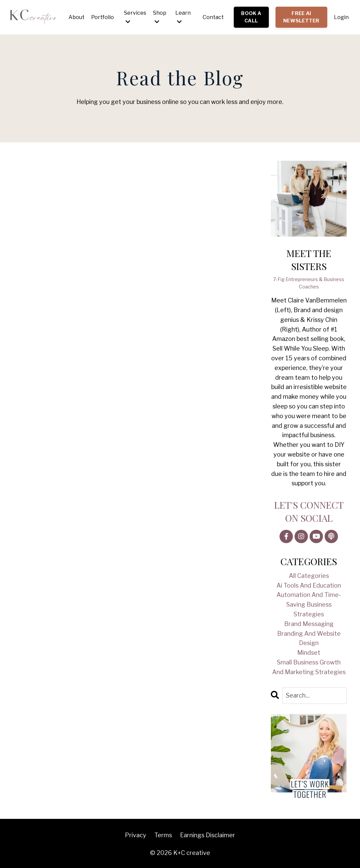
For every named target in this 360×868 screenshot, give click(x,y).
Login (341, 17)
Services (135, 17)
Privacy (136, 835)
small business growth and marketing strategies (309, 667)
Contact (213, 17)
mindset (309, 653)
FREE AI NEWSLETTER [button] (301, 17)
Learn (183, 17)
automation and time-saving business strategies (309, 604)
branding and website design (309, 638)
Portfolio (103, 17)
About (76, 17)
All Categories (309, 576)
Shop (160, 17)
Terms (163, 835)
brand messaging (309, 624)
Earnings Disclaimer (208, 835)
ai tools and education (309, 585)
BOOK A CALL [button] (251, 17)
